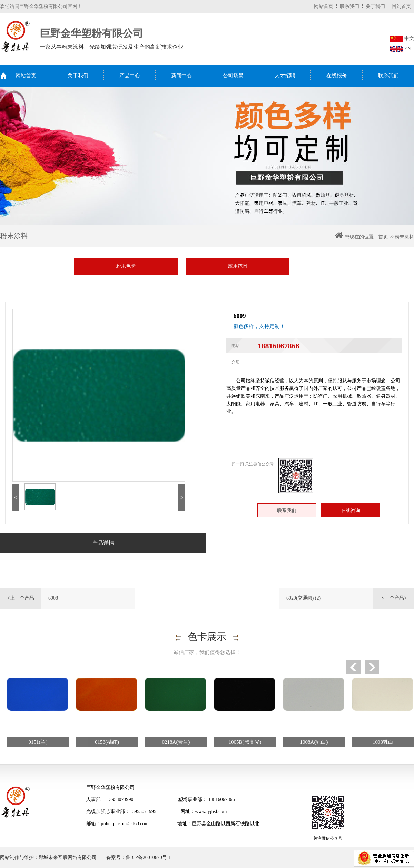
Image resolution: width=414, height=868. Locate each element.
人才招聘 (285, 76)
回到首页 (401, 6)
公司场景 (233, 76)
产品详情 (103, 543)
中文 (402, 38)
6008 (53, 598)
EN (400, 48)
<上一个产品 (21, 598)
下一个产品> (393, 598)
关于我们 (375, 6)
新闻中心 (181, 76)
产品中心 (130, 76)
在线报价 (337, 76)
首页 (383, 237)
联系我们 (349, 6)
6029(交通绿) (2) (303, 598)
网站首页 (324, 6)
